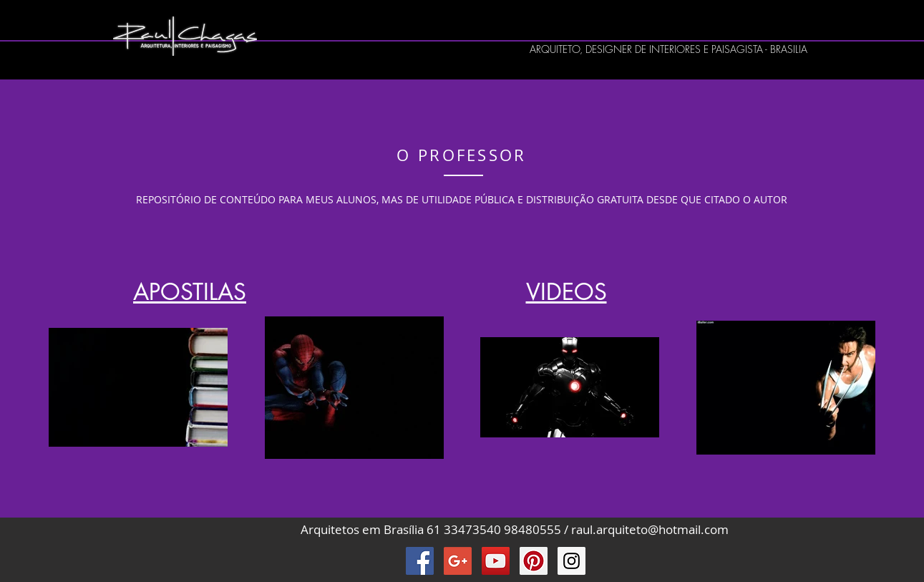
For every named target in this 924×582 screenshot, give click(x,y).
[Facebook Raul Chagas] (420, 561)
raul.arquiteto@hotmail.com (650, 529)
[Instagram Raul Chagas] (572, 561)
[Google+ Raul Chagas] (458, 561)
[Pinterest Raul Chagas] (534, 561)
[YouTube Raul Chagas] (496, 561)
